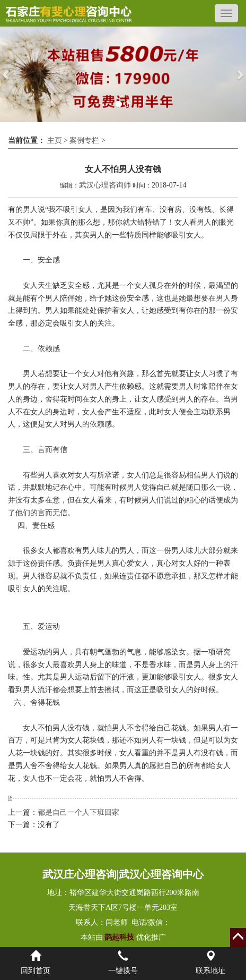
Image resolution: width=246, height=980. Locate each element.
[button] (6, 74)
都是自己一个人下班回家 (78, 812)
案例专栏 (84, 140)
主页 (55, 140)
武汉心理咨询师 (105, 185)
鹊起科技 (120, 937)
